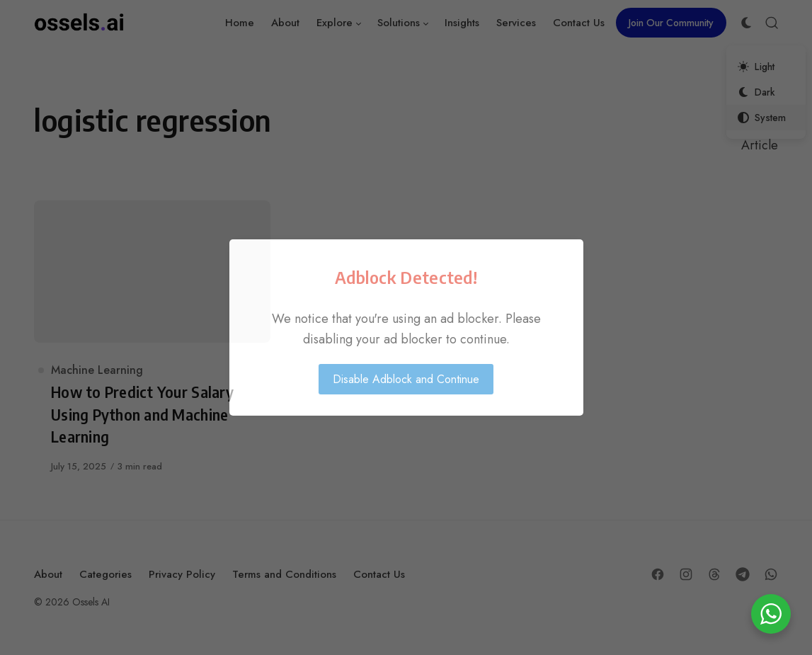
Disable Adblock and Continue (406, 379)
